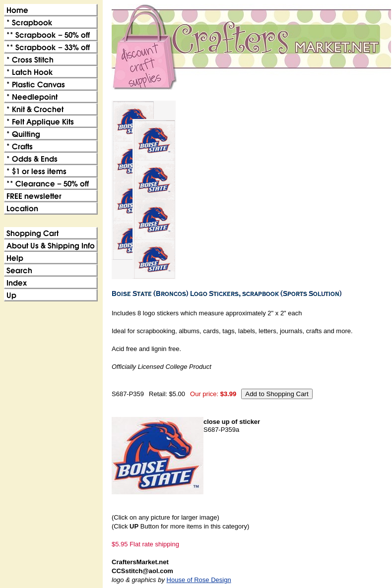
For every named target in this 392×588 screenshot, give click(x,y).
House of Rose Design (199, 580)
